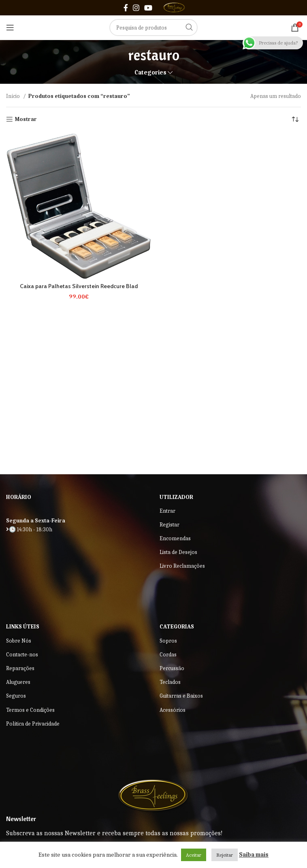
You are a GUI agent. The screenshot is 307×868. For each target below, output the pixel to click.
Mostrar (26, 119)
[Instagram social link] (136, 8)
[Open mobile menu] (10, 28)
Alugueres (18, 682)
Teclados (170, 682)
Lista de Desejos (178, 552)
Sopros (168, 641)
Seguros (16, 696)
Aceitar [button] (194, 855)
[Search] (153, 28)
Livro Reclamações (182, 566)
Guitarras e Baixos (181, 696)
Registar (169, 525)
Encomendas (175, 538)
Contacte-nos (22, 655)
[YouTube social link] (148, 8)
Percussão (172, 668)
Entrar (167, 511)
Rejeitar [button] (225, 855)
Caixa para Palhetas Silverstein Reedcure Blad (79, 286)
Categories (150, 73)
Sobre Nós (19, 641)
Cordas (168, 655)
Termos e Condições (30, 710)
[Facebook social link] (126, 8)
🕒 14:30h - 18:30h (29, 530)
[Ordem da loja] (295, 119)
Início (14, 96)
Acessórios (173, 710)
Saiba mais (254, 855)
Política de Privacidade (33, 724)
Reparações (20, 668)
